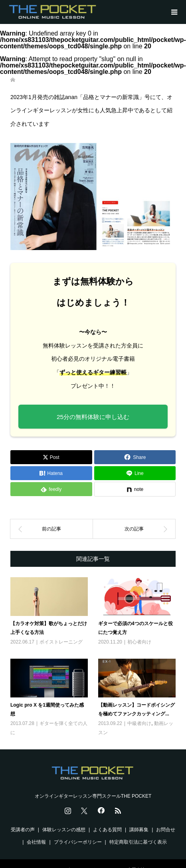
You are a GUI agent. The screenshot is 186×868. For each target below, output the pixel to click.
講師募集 (139, 830)
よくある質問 (107, 830)
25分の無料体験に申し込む (93, 417)
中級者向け (139, 723)
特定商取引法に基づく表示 (138, 842)
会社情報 (36, 842)
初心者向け (139, 642)
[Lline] (135, 473)
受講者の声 (23, 830)
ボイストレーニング (61, 642)
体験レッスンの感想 (64, 830)
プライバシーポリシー (78, 842)
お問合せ (166, 830)
